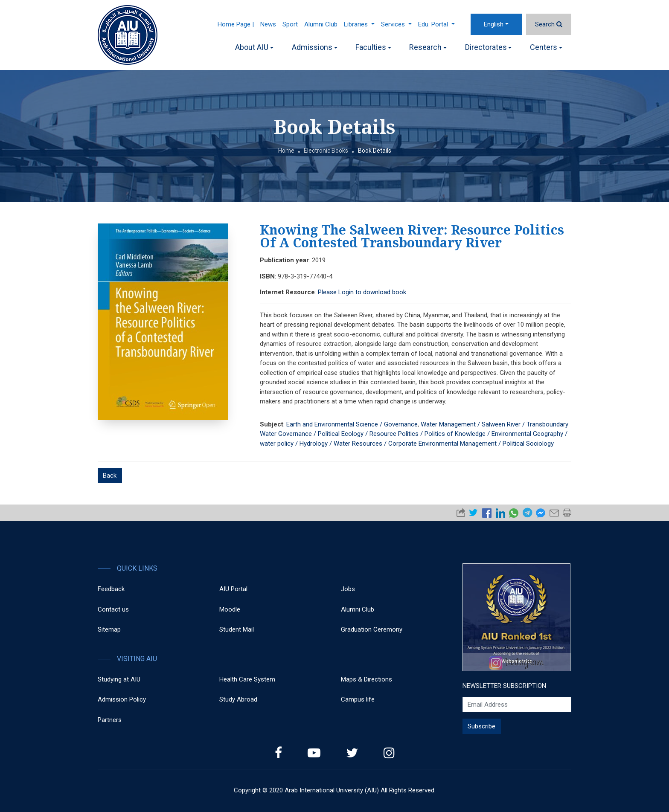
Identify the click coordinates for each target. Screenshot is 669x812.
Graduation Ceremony (372, 629)
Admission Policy (122, 699)
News (268, 24)
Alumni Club (321, 24)
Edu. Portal (436, 24)
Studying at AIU (119, 679)
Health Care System (247, 679)
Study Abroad (238, 699)
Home (286, 151)
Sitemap (109, 629)
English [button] (494, 24)
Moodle (230, 609)
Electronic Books (326, 151)
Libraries (359, 24)
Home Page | (236, 24)
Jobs (348, 589)
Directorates (489, 47)
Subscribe (481, 726)
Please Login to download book (362, 292)
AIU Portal (233, 589)
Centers (546, 47)
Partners (110, 720)
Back (110, 476)
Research (428, 47)
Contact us (113, 609)
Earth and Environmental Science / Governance (352, 424)
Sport (290, 24)
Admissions (315, 47)
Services (396, 24)
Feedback (111, 589)
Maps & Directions (366, 679)
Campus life (358, 699)
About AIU (254, 47)
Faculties (373, 47)
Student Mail (237, 629)
